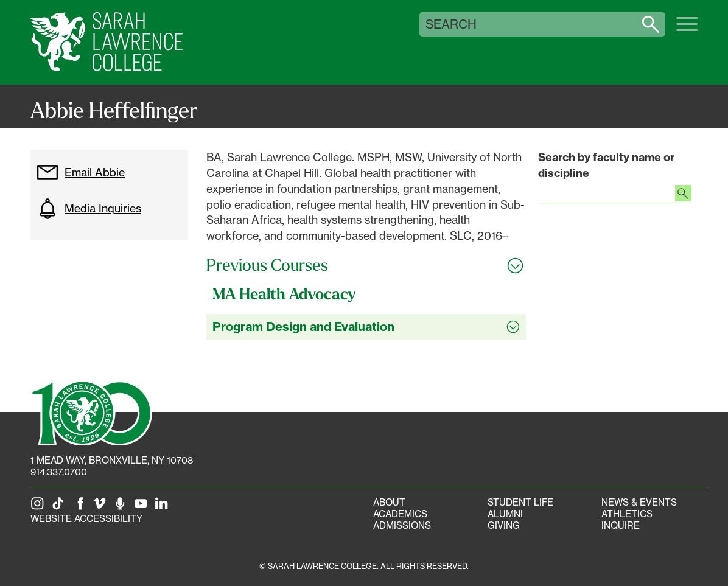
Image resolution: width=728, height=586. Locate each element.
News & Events (639, 502)
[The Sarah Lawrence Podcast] (122, 507)
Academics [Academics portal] (400, 514)
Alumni (505, 514)
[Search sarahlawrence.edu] (651, 24)
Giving (504, 525)
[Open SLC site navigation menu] (687, 30)
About (389, 502)
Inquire (621, 525)
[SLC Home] (107, 42)
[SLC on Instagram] (40, 507)
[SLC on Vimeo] (102, 507)
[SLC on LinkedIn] (164, 507)
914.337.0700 (59, 472)
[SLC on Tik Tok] (60, 507)
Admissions (402, 525)
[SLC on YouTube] (143, 507)
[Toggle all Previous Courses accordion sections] (366, 265)
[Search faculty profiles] (683, 195)
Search (451, 24)
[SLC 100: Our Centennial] (91, 412)
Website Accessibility (86, 519)
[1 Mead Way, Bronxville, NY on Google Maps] (112, 460)
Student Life (520, 502)
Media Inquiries (89, 209)
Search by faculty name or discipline (606, 165)
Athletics (627, 514)
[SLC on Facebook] (81, 507)
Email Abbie (81, 172)
